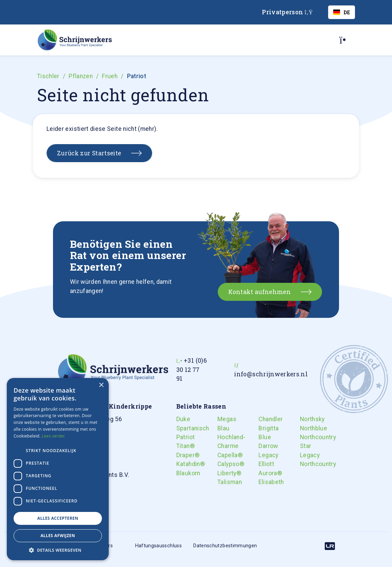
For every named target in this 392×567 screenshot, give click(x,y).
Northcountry (304, 437)
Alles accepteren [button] (58, 518)
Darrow (263, 446)
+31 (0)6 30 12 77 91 (192, 370)
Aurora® (263, 473)
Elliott (263, 464)
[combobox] (342, 12)
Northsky (304, 419)
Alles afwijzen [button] (58, 536)
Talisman (222, 482)
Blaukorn (181, 473)
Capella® (222, 455)
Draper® (181, 455)
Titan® (181, 446)
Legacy (263, 455)
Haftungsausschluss (158, 546)
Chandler (263, 419)
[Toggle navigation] (345, 40)
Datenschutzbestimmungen (225, 546)
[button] (58, 550)
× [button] (101, 385)
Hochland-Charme (222, 442)
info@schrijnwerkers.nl (271, 374)
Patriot (181, 437)
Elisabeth (263, 482)
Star (304, 446)
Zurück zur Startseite (89, 153)
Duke (181, 419)
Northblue (304, 428)
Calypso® (222, 464)
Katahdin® (181, 464)
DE (342, 12)
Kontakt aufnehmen (260, 292)
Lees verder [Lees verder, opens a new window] (54, 436)
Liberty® (222, 473)
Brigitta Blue (263, 433)
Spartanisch (181, 428)
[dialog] (58, 469)
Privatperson (287, 12)
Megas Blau (222, 424)
